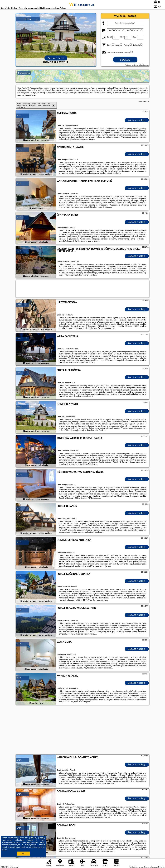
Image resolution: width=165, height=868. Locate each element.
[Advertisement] (82, 730)
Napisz (162, 867)
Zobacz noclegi (137, 120)
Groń (19, 116)
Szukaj (125, 60)
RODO (4, 849)
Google (42, 838)
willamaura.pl (82, 5)
